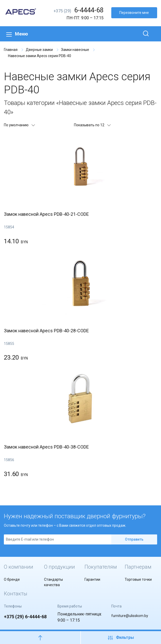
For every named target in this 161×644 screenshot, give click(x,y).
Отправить (134, 539)
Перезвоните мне (134, 13)
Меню (17, 34)
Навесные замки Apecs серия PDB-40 (40, 56)
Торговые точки (138, 579)
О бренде (12, 579)
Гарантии (92, 579)
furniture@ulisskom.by (130, 616)
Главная (11, 50)
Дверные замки (39, 50)
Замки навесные (75, 50)
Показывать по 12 (92, 125)
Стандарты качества (53, 582)
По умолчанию (19, 125)
